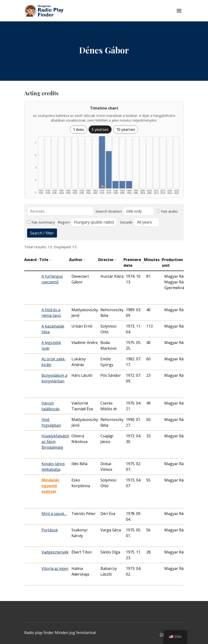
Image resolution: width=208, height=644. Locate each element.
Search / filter (42, 233)
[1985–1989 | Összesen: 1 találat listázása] (122, 185)
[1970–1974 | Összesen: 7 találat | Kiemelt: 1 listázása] (102, 162)
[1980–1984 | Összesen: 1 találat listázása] (116, 185)
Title (45, 260)
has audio (167, 211)
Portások (50, 530)
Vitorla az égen (55, 568)
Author (77, 260)
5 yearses (100, 129)
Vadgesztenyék (55, 552)
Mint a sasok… (54, 514)
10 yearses (126, 129)
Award (32, 260)
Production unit (176, 262)
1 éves (78, 129)
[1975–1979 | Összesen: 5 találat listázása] (109, 170)
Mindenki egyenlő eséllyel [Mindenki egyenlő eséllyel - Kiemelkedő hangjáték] (50, 486)
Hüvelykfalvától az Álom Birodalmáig (55, 442)
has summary (41, 222)
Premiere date (134, 262)
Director (107, 260)
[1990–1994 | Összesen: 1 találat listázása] (129, 185)
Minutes (153, 260)
